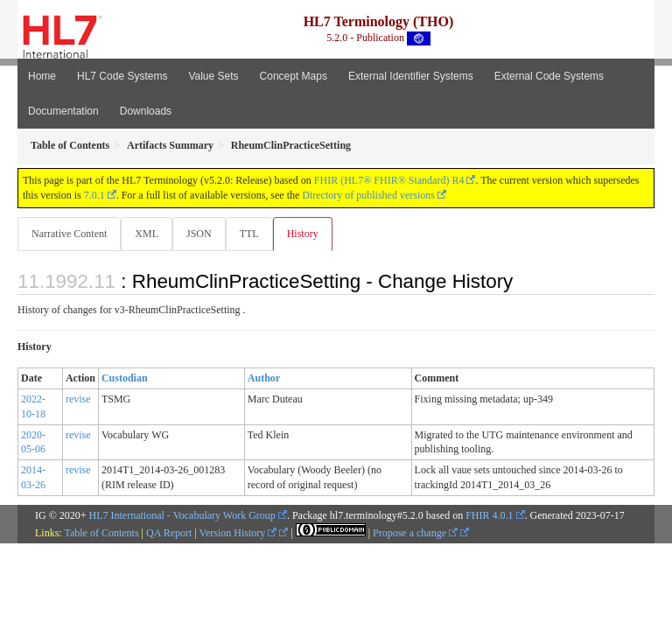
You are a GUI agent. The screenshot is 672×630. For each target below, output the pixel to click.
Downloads (146, 111)
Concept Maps (294, 76)
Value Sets (213, 76)
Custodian (125, 378)
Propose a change (415, 533)
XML (147, 234)
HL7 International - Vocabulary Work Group (182, 515)
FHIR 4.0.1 (489, 515)
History (303, 234)
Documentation (63, 111)
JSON (199, 234)
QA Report (169, 533)
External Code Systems (549, 76)
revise (78, 399)
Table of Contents (101, 533)
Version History (238, 533)
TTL (249, 234)
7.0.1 (94, 195)
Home (42, 76)
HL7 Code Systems (122, 76)
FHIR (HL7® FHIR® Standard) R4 (389, 180)
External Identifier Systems (411, 76)
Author (264, 378)
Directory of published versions (368, 195)
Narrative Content (69, 234)
